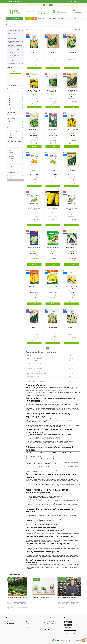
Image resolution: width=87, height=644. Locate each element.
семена (37, 567)
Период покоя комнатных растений (41, 597)
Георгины (27, 623)
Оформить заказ (78, 12)
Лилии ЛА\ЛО (41, 14)
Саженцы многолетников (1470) (14, 42)
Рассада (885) (11, 61)
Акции (34, 18)
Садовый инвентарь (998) (14, 52)
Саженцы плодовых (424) (14, 63)
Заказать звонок (62, 12)
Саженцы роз (28, 627)
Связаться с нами (10, 625)
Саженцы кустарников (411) (15, 36)
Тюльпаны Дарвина (49, 14)
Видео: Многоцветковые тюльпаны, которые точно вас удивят (67, 598)
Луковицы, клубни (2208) (14, 30)
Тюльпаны (27, 629)
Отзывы (61, 18)
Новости (45, 18)
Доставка (55, 18)
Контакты (74, 18)
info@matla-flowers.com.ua (70, 630)
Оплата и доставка (10, 623)
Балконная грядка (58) (13, 55)
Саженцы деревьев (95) (13, 50)
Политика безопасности (20, 640)
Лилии (27, 621)
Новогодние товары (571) (14, 58)
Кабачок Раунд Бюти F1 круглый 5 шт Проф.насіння (53, 92)
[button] (10, 1)
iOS (44, 5)
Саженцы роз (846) (12, 39)
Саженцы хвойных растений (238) (15, 46)
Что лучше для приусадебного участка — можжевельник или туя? (17, 598)
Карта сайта (9, 629)
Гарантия (67, 18)
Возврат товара (9, 627)
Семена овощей (18, 22)
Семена (11, 22)
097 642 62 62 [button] (68, 628)
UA (70, 1)
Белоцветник (35, 14)
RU (72, 1)
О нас (39, 18)
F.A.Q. (50, 18)
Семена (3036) (11, 33)
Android (51, 5)
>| (58, 348)
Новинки (28, 18)
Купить (34, 68)
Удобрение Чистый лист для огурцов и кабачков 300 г (53, 249)
